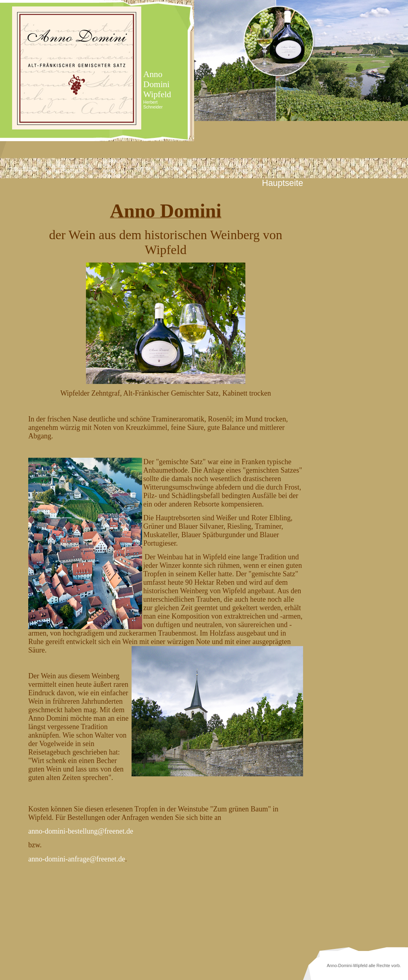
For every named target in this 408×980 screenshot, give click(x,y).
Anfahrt (176, 169)
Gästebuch (211, 169)
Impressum (290, 169)
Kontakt (144, 169)
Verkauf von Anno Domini (113, 169)
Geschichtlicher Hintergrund (71, 169)
